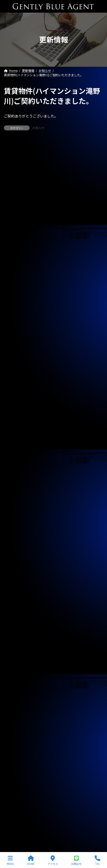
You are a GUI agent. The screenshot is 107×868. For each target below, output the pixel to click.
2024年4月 (15, 675)
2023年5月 (15, 778)
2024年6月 (15, 657)
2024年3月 (15, 685)
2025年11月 (15, 499)
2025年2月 (15, 582)
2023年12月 (15, 713)
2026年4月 (15, 452)
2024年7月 (15, 647)
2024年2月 (15, 694)
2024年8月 (15, 638)
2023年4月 (15, 787)
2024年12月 (15, 601)
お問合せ (76, 860)
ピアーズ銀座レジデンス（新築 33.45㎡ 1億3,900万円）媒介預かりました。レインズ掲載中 (52, 317)
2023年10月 (15, 731)
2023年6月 (15, 769)
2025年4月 (15, 564)
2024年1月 (15, 703)
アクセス (53, 860)
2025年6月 (15, 545)
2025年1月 (15, 592)
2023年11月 (15, 722)
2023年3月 (15, 796)
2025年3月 (15, 573)
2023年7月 (15, 759)
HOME (31, 860)
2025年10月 (15, 508)
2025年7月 (15, 536)
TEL (97, 860)
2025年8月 (15, 526)
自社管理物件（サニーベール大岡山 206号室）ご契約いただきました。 (52, 271)
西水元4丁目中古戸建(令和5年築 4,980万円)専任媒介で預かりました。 (52, 364)
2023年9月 (15, 740)
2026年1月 (15, 480)
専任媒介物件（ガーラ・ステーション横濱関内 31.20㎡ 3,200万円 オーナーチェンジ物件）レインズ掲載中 (52, 179)
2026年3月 (15, 461)
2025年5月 (15, 554)
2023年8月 (15, 750)
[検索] (97, 147)
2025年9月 (15, 517)
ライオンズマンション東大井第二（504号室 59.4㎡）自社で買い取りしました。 (52, 341)
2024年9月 (15, 629)
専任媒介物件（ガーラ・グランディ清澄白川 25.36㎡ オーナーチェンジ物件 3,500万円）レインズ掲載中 (54, 202)
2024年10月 (15, 620)
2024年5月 (15, 666)
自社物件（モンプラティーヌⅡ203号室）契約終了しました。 (50, 248)
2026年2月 (15, 471)
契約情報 (13, 429)
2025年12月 (15, 489)
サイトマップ (13, 830)
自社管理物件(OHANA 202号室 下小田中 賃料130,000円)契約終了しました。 (52, 387)
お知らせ (38, 128)
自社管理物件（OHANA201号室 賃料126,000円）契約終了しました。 (53, 225)
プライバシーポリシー (19, 820)
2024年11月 (15, 610)
